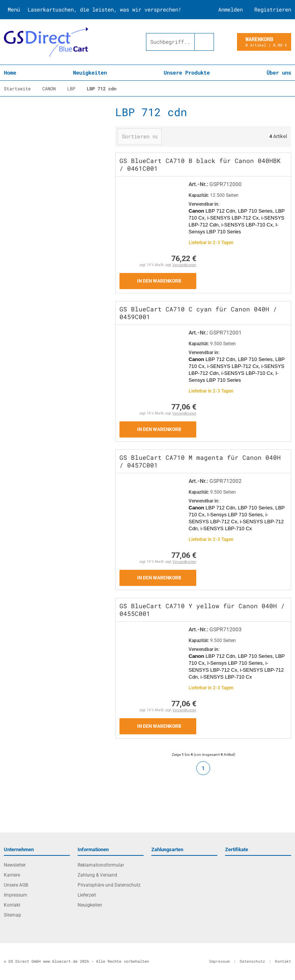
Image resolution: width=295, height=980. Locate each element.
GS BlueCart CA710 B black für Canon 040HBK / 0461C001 (200, 164)
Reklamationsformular (101, 865)
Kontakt (12, 905)
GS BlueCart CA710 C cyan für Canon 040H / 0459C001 (198, 313)
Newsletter (15, 865)
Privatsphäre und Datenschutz (109, 885)
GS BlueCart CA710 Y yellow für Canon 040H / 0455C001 (202, 610)
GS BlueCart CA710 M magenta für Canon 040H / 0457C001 (200, 461)
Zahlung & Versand (97, 875)
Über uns (279, 72)
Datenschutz (252, 961)
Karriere (12, 875)
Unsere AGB (16, 885)
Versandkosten (184, 265)
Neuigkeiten (90, 72)
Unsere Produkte (187, 72)
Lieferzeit (87, 895)
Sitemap (12, 915)
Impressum (16, 895)
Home (10, 72)
